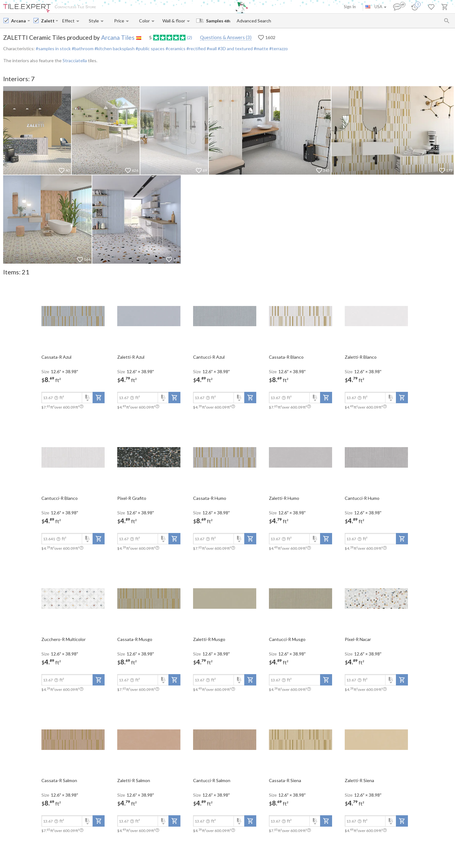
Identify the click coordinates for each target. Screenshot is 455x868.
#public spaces (150, 48)
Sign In (350, 7)
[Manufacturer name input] (19, 21)
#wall (211, 48)
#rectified (196, 48)
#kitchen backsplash (114, 48)
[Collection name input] (48, 21)
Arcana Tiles (118, 37)
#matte (261, 48)
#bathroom (82, 48)
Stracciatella (75, 60)
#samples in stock (53, 48)
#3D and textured (235, 48)
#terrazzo (278, 48)
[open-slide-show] (73, 316)
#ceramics (175, 48)
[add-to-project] (99, 398)
